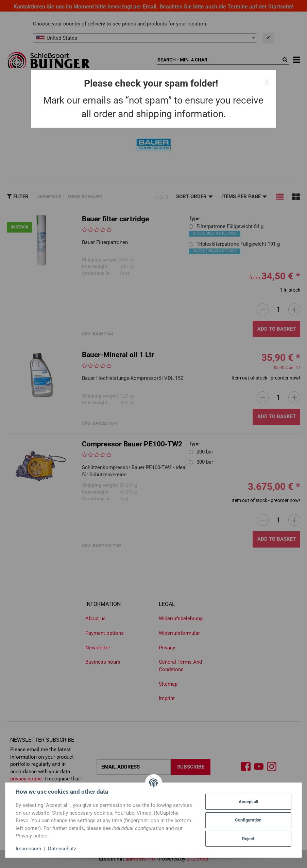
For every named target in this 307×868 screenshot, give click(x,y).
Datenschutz (62, 849)
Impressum (28, 849)
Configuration (248, 820)
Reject (248, 839)
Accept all (248, 802)
